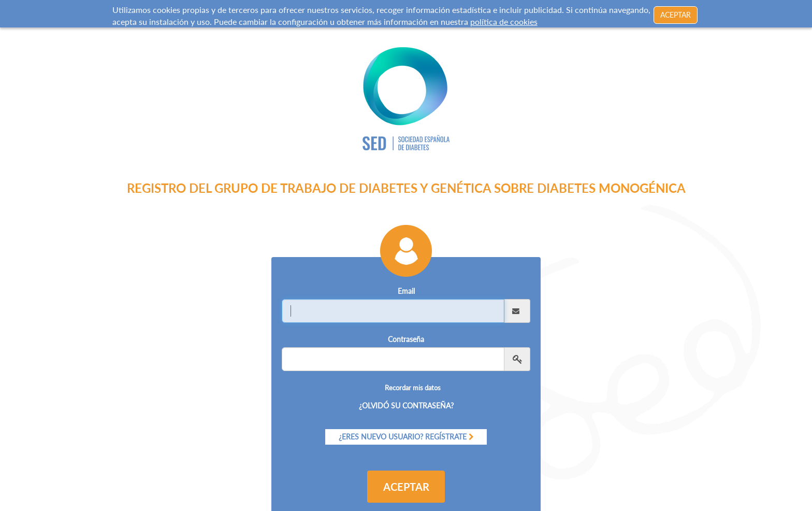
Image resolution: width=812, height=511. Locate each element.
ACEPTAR (676, 13)
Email (406, 280)
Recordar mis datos (413, 376)
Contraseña (406, 328)
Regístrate (446, 425)
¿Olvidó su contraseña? (406, 394)
